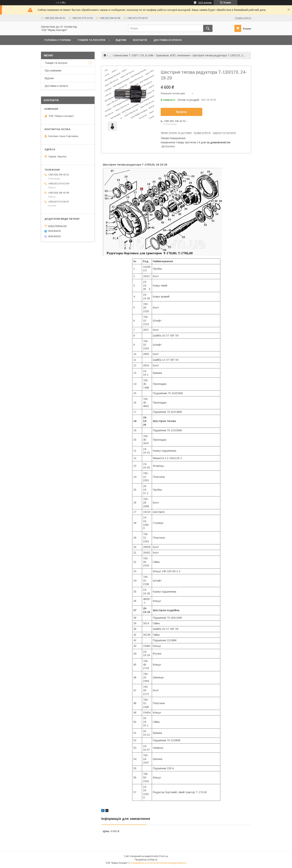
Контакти (140, 40)
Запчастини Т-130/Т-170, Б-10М (133, 55)
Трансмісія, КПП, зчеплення (173, 55)
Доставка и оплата (168, 40)
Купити (182, 112)
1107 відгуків (205, 3)
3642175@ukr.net (57, 226)
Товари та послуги (91, 40)
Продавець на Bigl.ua (146, 860)
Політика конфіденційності (172, 863)
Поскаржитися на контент (143, 863)
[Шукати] (208, 28)
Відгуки (121, 40)
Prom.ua (164, 856)
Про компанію (53, 71)
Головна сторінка (58, 40)
